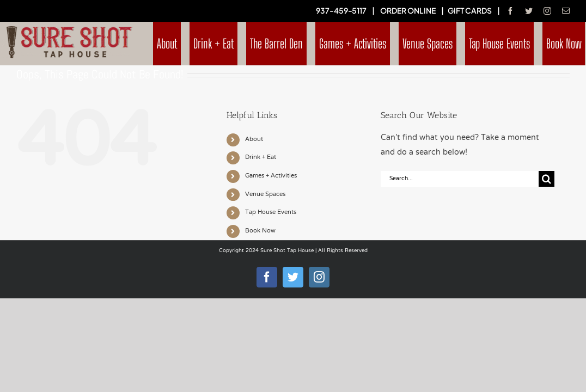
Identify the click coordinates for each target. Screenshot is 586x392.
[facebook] (510, 11)
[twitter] (529, 11)
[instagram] (547, 11)
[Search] (547, 179)
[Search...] (460, 179)
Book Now (260, 231)
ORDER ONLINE (408, 10)
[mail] (566, 11)
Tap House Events (271, 212)
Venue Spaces (265, 194)
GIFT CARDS (470, 10)
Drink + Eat (261, 157)
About (254, 139)
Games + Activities (271, 176)
